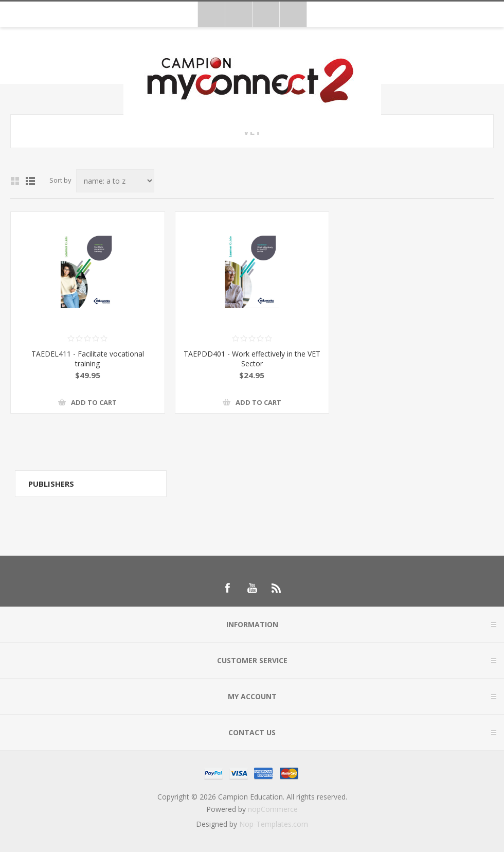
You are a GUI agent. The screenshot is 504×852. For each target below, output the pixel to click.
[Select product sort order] (115, 181)
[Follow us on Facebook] (227, 588)
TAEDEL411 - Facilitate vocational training (88, 359)
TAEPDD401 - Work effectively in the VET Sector (252, 359)
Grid (15, 181)
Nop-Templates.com (274, 824)
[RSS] (277, 588)
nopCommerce (273, 809)
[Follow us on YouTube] (252, 588)
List (30, 181)
